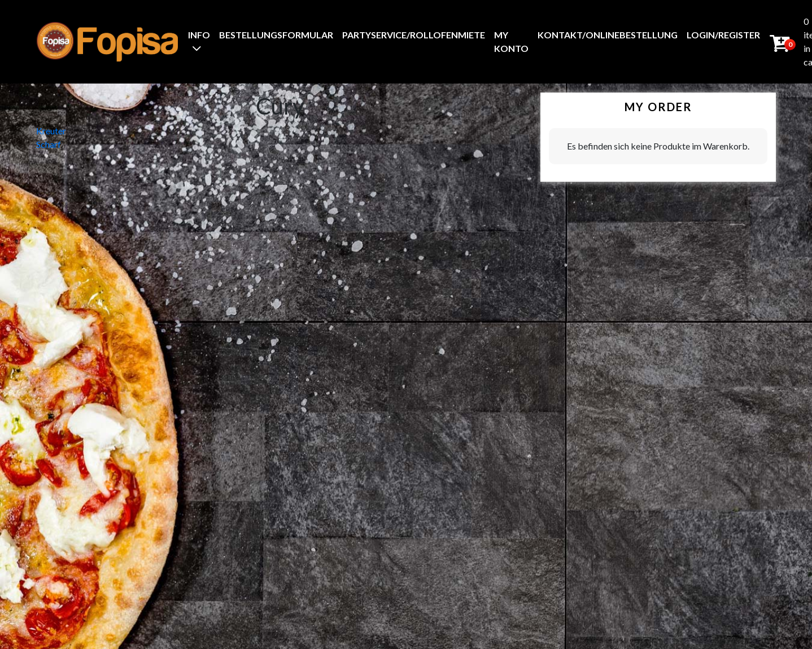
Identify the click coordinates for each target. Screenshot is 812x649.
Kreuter (51, 131)
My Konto (511, 41)
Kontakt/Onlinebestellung (608, 35)
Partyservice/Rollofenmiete (414, 35)
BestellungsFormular (276, 35)
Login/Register (723, 35)
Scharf (49, 144)
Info (199, 35)
